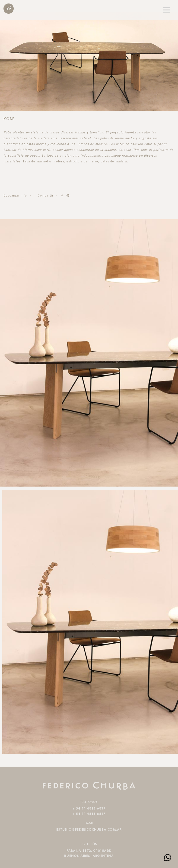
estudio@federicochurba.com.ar (89, 830)
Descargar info (18, 196)
